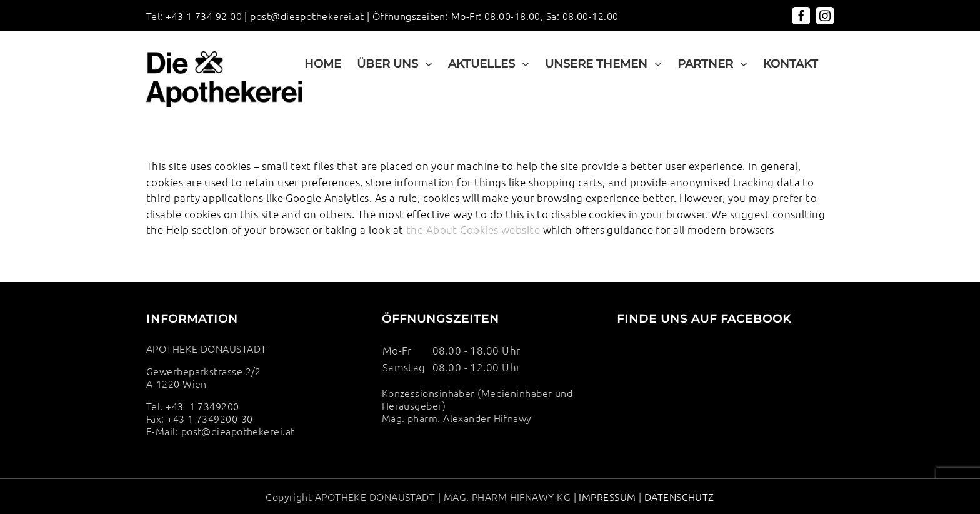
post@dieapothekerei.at (307, 16)
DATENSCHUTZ (677, 496)
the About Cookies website (473, 229)
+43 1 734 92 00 (204, 16)
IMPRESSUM (607, 496)
